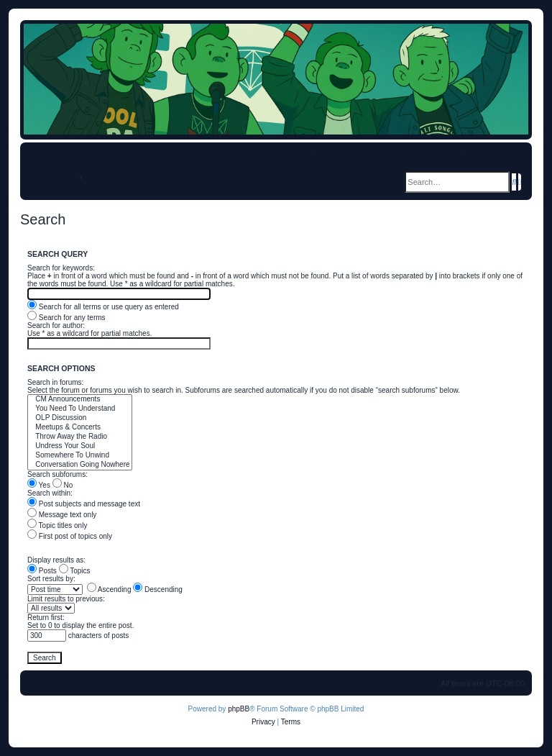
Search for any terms (66, 318)
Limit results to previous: (66, 599)
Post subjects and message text (84, 504)
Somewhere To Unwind (80, 456)
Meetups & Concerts (80, 428)
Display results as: (56, 560)
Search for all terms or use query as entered (103, 307)
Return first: (46, 618)
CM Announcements (80, 400)
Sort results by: (51, 579)
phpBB (239, 709)
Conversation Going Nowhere (80, 465)
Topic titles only (57, 525)
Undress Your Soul (80, 446)
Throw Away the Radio (80, 437)
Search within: (50, 493)
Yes (39, 485)
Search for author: (56, 325)
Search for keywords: (61, 268)
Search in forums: (55, 382)
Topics (75, 571)
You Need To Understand (80, 409)
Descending (158, 589)
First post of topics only (70, 536)
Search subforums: (57, 474)
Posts (42, 571)
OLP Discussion (80, 418)
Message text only (62, 515)
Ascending (109, 589)
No (63, 485)
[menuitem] (134, 155)
